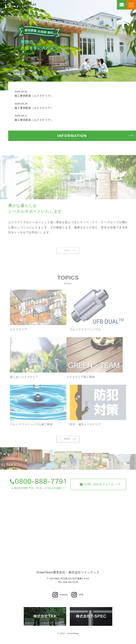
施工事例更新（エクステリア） (34, 96)
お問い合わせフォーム (97, 493)
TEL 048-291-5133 (68, 582)
